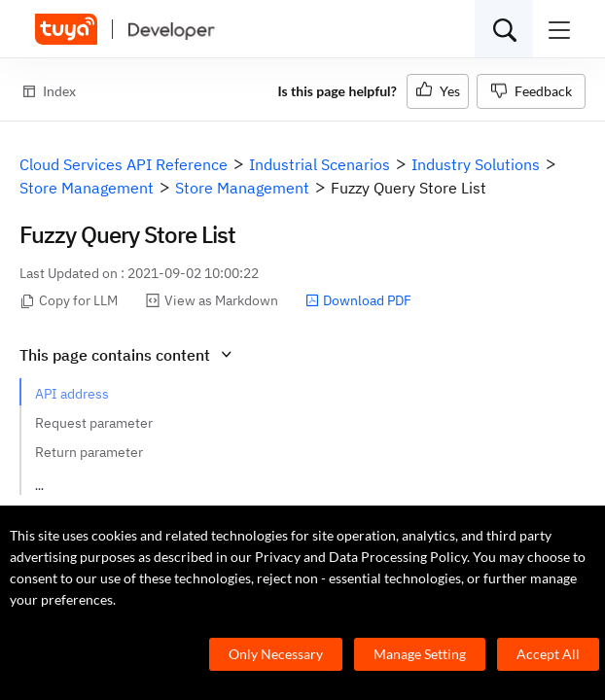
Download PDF (358, 300)
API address (72, 394)
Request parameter (94, 423)
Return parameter (89, 452)
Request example (89, 481)
